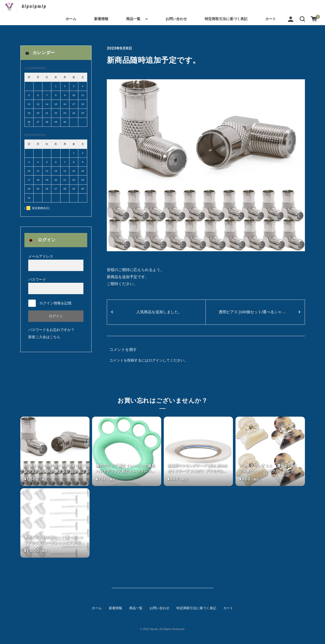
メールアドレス (56, 263)
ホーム (71, 19)
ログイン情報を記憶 (50, 303)
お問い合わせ (176, 19)
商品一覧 (133, 19)
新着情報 (101, 19)
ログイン (156, 360)
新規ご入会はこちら (44, 337)
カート (271, 19)
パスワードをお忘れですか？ (51, 330)
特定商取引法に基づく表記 (226, 19)
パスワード (56, 286)
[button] (302, 19)
